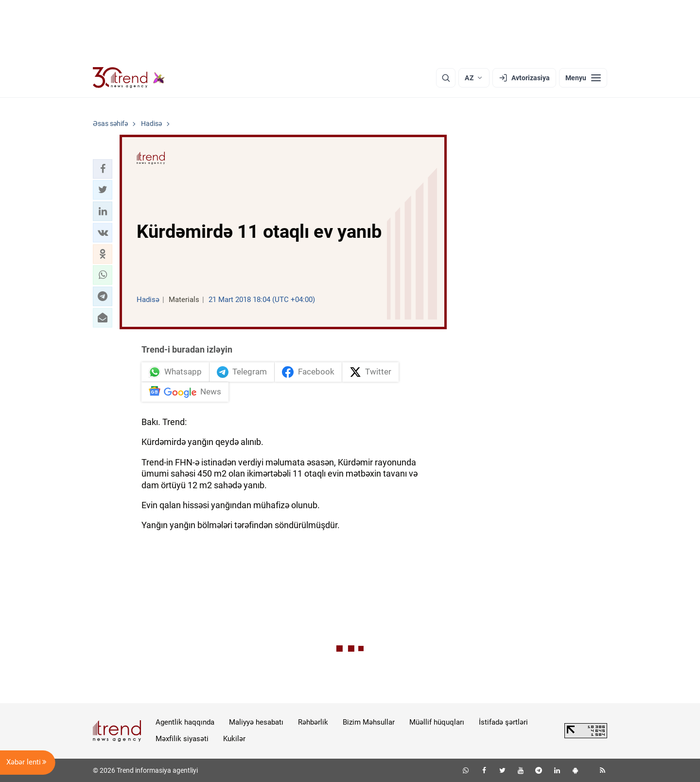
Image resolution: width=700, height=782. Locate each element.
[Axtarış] (446, 78)
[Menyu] (583, 78)
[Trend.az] (129, 78)
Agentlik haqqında (185, 722)
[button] (103, 169)
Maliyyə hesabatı (256, 722)
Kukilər (234, 739)
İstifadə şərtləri (503, 722)
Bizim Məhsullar (369, 722)
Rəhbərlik (313, 722)
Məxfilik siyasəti (182, 739)
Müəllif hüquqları (437, 722)
